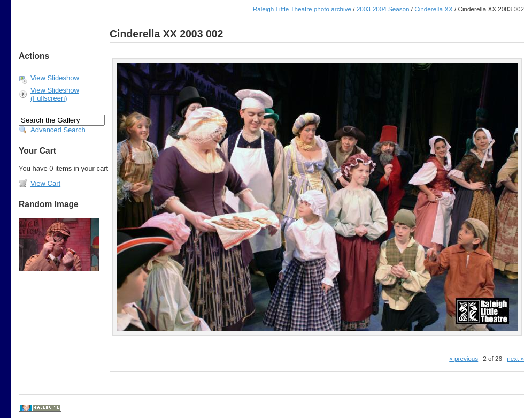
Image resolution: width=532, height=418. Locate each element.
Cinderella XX (433, 9)
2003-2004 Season (383, 9)
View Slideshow (55, 78)
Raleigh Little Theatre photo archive (302, 9)
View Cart (45, 183)
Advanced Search (58, 130)
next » (515, 358)
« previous (464, 358)
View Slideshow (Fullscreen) (55, 94)
